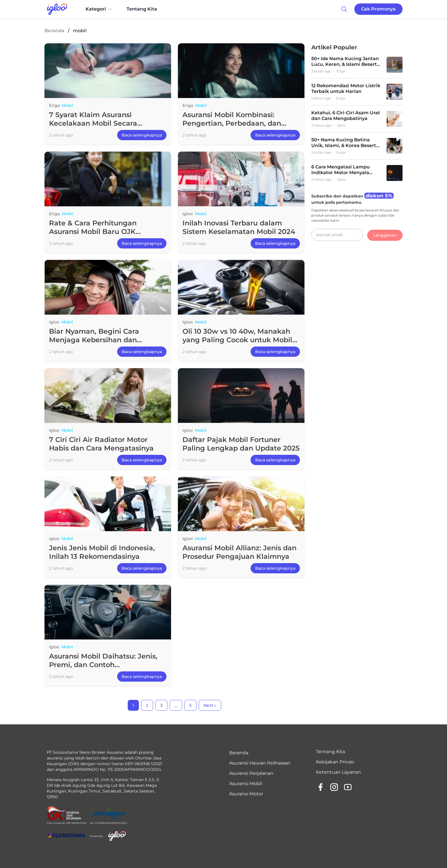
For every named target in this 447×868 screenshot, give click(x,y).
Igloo (188, 214)
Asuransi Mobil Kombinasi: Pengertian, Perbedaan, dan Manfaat (232, 123)
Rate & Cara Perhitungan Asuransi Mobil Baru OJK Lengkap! (93, 232)
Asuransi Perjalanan (251, 773)
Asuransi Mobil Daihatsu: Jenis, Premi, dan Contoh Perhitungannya (103, 665)
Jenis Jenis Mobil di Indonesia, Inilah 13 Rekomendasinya (102, 552)
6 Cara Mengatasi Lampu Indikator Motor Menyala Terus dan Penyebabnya (341, 170)
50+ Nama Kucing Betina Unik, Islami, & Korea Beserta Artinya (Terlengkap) (345, 143)
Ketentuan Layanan (338, 772)
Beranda (54, 31)
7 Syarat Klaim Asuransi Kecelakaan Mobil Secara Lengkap (93, 123)
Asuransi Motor (246, 794)
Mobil (68, 105)
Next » (210, 705)
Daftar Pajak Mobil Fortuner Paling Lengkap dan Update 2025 (241, 444)
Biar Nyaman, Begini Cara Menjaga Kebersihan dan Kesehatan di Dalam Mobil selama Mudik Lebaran (95, 344)
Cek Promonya (378, 9)
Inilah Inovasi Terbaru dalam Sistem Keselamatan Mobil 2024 (239, 227)
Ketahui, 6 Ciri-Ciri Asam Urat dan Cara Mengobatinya (346, 116)
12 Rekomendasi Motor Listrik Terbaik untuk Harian (346, 88)
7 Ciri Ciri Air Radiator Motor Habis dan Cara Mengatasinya (101, 444)
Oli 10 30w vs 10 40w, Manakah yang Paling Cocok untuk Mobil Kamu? (237, 340)
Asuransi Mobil (246, 784)
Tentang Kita (142, 9)
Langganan (385, 235)
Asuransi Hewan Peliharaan (260, 763)
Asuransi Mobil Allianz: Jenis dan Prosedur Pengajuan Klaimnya (239, 552)
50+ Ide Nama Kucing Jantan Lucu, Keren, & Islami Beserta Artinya (346, 62)
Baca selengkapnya (142, 135)
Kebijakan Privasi (335, 762)
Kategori (99, 9)
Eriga (54, 105)
